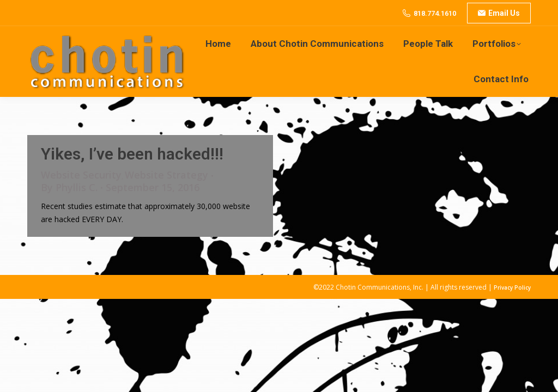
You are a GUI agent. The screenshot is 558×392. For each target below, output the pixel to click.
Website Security (81, 175)
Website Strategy (166, 175)
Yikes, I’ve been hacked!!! (132, 154)
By (69, 188)
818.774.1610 (435, 13)
